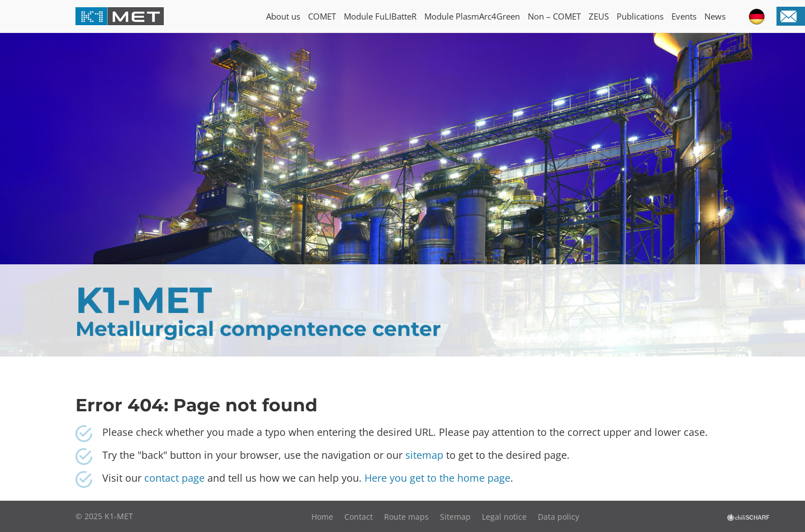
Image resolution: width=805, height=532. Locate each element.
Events (684, 16)
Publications (640, 16)
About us (283, 16)
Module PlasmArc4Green (472, 16)
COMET (322, 16)
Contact (359, 517)
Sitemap (455, 517)
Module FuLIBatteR (380, 16)
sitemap (424, 455)
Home (322, 517)
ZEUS (599, 16)
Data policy (558, 517)
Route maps (406, 517)
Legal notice (504, 517)
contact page (176, 478)
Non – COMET (554, 16)
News (715, 16)
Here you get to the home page (437, 478)
